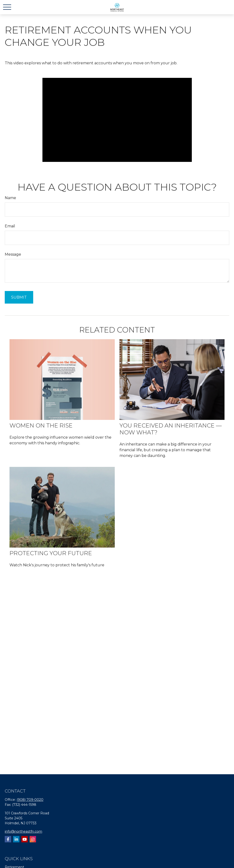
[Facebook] (8, 839)
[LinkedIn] (16, 839)
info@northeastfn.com (23, 831)
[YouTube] (25, 839)
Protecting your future (51, 553)
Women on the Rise (41, 425)
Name (10, 198)
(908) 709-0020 (30, 800)
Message (13, 254)
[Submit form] (19, 297)
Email (10, 226)
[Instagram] (33, 839)
